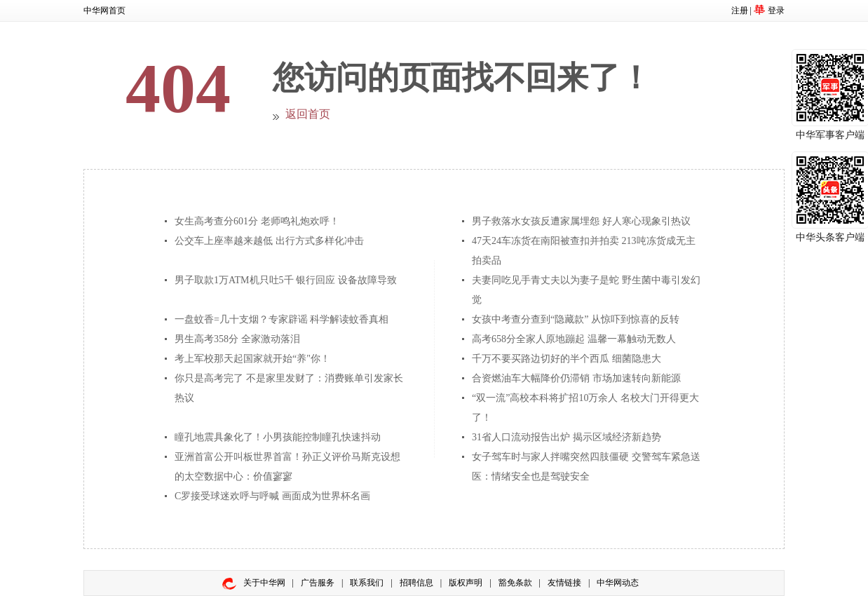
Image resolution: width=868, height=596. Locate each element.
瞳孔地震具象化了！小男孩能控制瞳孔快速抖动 (278, 437)
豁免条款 (515, 583)
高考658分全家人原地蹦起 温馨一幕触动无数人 (574, 339)
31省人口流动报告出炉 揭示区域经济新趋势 (567, 437)
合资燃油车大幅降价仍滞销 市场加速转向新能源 (576, 378)
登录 (776, 11)
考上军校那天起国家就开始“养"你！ (252, 359)
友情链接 (564, 583)
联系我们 (367, 583)
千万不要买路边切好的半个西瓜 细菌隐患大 (567, 359)
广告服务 (318, 583)
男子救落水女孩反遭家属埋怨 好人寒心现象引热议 (581, 221)
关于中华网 (264, 583)
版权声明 (466, 583)
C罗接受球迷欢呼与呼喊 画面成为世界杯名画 (272, 496)
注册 (740, 11)
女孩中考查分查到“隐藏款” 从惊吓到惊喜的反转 (576, 319)
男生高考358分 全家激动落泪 (237, 339)
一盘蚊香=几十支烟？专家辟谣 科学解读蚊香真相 (282, 319)
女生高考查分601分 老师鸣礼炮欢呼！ (257, 221)
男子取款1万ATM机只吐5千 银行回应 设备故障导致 (286, 280)
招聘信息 (416, 583)
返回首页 (308, 114)
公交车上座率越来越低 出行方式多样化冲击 (269, 241)
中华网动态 (618, 583)
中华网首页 (104, 11)
